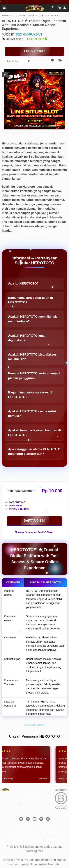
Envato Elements (22, 829)
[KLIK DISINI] (34, 51)
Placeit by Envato (45, 829)
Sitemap (52, 833)
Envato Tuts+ (20, 833)
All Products (38, 833)
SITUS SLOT (8, 16)
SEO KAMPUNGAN (29, 35)
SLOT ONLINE (27, 16)
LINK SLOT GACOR (49, 16)
